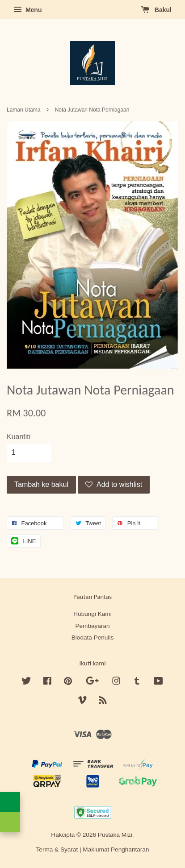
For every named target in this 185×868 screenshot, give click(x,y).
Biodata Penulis (92, 638)
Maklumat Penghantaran (116, 849)
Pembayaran (92, 626)
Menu (27, 10)
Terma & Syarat (57, 849)
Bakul (156, 10)
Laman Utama (23, 110)
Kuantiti (19, 437)
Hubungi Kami (92, 614)
